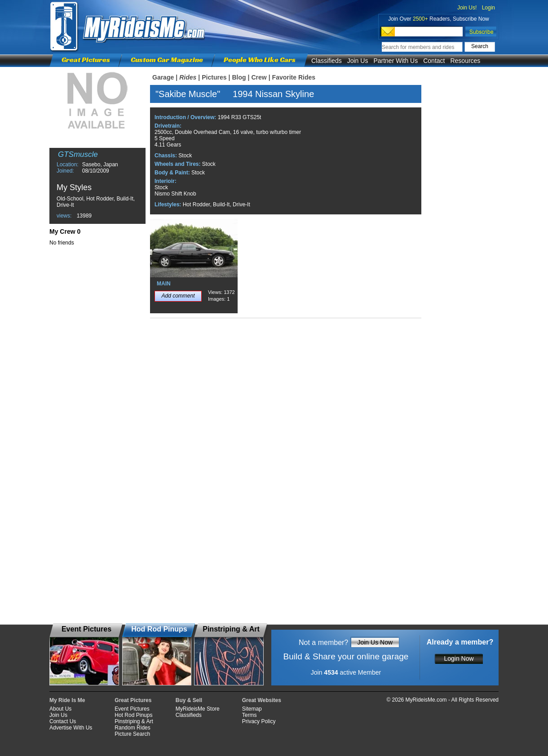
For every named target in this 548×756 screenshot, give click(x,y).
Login (488, 8)
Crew (259, 77)
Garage (163, 77)
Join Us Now (375, 642)
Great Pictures (86, 60)
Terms (250, 715)
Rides (188, 77)
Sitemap (252, 709)
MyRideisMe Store (198, 709)
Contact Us (63, 721)
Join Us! (467, 8)
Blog (239, 77)
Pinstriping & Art (134, 721)
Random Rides (132, 728)
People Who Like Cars (260, 60)
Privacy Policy (259, 721)
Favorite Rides (294, 77)
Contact (434, 61)
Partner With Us (396, 61)
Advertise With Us (71, 728)
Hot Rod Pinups (133, 715)
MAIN (164, 284)
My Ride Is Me (67, 700)
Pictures (214, 77)
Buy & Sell (189, 700)
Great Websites (262, 700)
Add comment (178, 296)
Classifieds (327, 61)
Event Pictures (132, 709)
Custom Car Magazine (167, 60)
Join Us (358, 61)
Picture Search (132, 734)
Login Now (459, 658)
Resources (465, 61)
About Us (60, 709)
